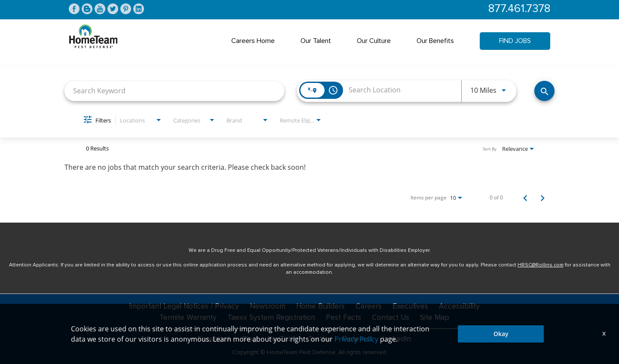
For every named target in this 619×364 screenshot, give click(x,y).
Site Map (437, 318)
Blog (249, 339)
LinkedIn (398, 339)
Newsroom (268, 307)
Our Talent (316, 41)
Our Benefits (435, 41)
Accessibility (461, 307)
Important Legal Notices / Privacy (183, 307)
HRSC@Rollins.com (541, 266)
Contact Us (392, 318)
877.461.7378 (518, 9)
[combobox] (174, 91)
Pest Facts (343, 318)
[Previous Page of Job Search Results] (525, 198)
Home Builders (321, 307)
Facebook (214, 339)
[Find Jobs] (544, 91)
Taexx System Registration (270, 318)
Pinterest (357, 339)
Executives (412, 307)
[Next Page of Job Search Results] (542, 198)
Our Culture (374, 41)
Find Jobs (515, 41)
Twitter (319, 339)
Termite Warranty (186, 318)
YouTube (282, 339)
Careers (370, 307)
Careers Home (253, 41)
